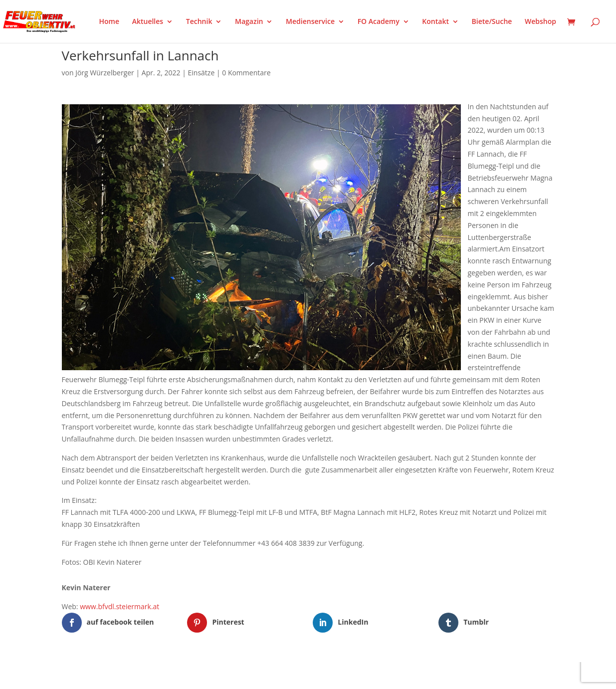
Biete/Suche (492, 22)
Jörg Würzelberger (105, 73)
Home (109, 22)
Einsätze (202, 73)
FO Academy (379, 22)
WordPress (178, 675)
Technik (199, 22)
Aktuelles (148, 22)
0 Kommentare (246, 73)
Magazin (249, 22)
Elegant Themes (111, 675)
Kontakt (435, 22)
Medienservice (310, 22)
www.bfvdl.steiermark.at (119, 606)
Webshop (540, 22)
